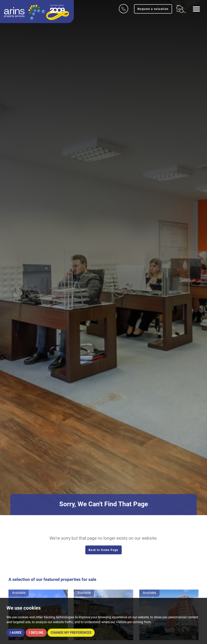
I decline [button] (36, 633)
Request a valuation (153, 9)
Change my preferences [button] (71, 633)
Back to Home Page (103, 550)
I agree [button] (16, 633)
